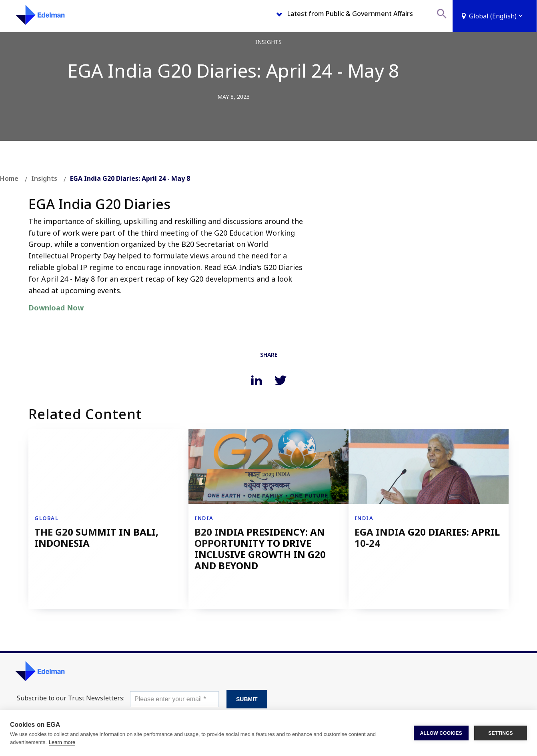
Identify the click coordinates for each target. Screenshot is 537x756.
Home (9, 178)
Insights (44, 178)
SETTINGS (501, 733)
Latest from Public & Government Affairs (350, 14)
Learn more (62, 742)
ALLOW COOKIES (441, 733)
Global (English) (497, 16)
